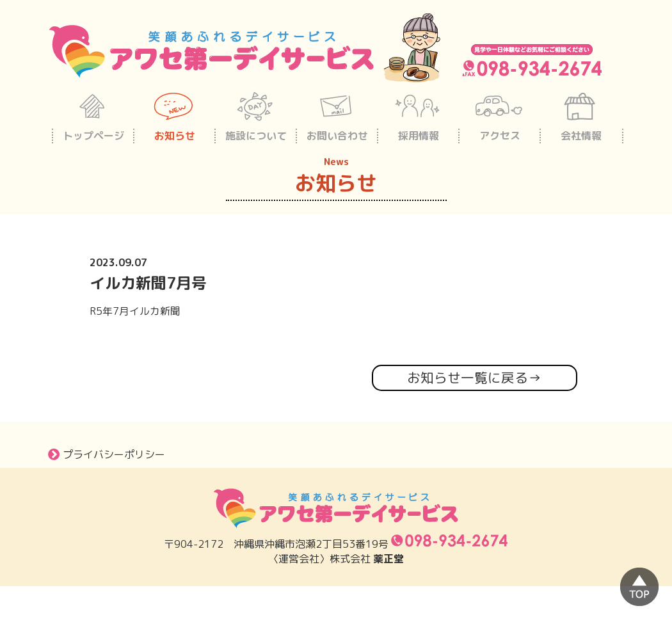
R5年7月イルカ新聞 (135, 311)
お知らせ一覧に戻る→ (474, 378)
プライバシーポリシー (107, 454)
